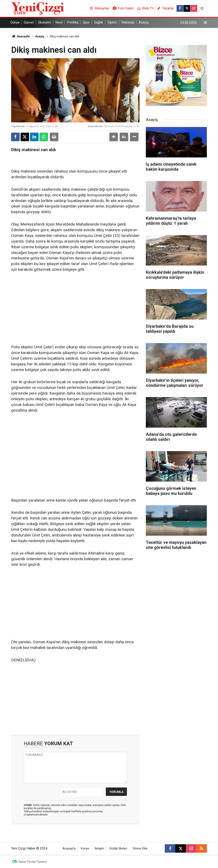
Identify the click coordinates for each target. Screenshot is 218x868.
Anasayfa (20, 36)
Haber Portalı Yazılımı (33, 862)
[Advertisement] (75, 309)
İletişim (99, 849)
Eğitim (112, 22)
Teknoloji (128, 22)
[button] (114, 137)
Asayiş (144, 22)
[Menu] (205, 23)
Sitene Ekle (140, 849)
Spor (86, 22)
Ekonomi (44, 22)
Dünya (15, 22)
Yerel (59, 22)
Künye (85, 849)
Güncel (29, 22)
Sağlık (99, 22)
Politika (73, 22)
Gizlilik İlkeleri (118, 849)
